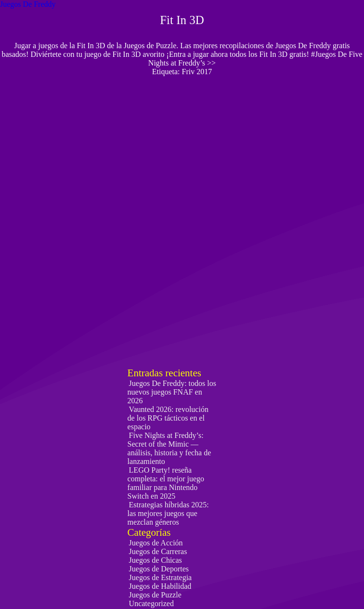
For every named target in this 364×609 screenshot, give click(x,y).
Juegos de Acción (156, 543)
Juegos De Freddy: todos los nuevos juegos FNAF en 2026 (172, 392)
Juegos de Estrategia (161, 577)
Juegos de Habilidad (160, 586)
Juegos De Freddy (28, 4)
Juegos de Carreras (158, 551)
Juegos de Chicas (156, 560)
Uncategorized (151, 603)
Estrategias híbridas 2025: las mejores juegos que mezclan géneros (168, 513)
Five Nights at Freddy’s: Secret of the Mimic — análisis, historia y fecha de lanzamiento (169, 448)
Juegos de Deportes (159, 569)
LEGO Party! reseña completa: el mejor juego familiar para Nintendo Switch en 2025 (166, 483)
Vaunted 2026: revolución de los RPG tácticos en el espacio (168, 418)
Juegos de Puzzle (155, 595)
